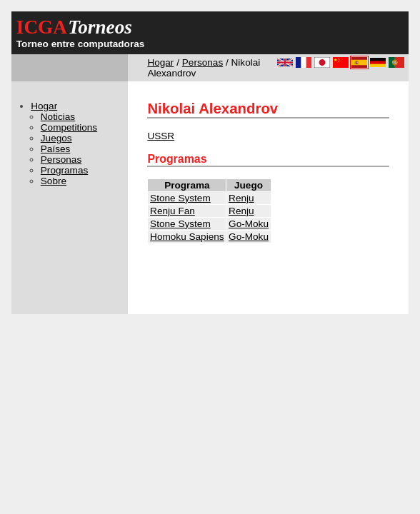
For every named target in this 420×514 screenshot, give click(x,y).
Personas (202, 62)
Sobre (54, 181)
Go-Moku (249, 224)
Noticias (58, 117)
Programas (64, 170)
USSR (161, 136)
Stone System (180, 198)
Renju (241, 198)
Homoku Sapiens (187, 237)
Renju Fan (172, 211)
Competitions (69, 127)
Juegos (56, 138)
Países (56, 149)
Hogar (160, 62)
